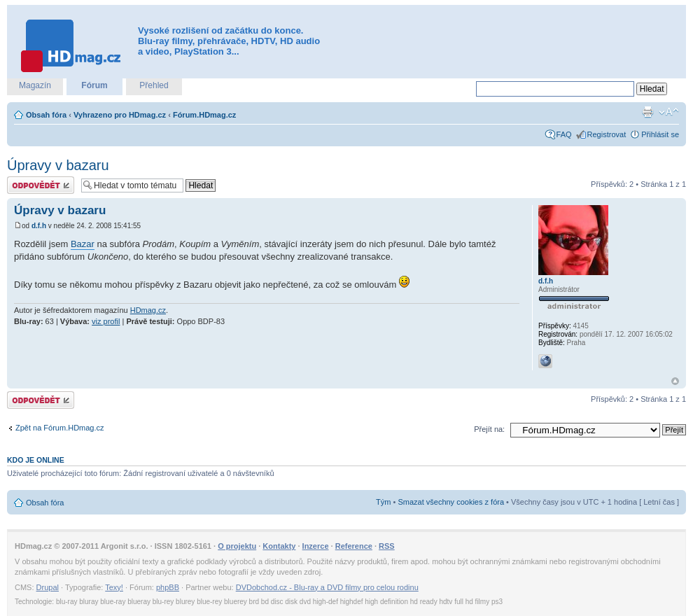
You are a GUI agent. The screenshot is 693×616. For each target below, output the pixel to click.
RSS (387, 546)
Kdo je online (36, 460)
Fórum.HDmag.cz (204, 115)
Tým (383, 502)
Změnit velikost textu (669, 112)
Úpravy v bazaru (58, 165)
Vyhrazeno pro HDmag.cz (120, 115)
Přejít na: (489, 429)
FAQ (564, 134)
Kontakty (279, 546)
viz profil (106, 321)
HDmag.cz (148, 310)
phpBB (168, 587)
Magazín (35, 85)
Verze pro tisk (647, 112)
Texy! (114, 587)
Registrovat (607, 134)
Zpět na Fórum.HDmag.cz (60, 428)
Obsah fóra (46, 115)
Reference (354, 546)
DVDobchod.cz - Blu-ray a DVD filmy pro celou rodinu (327, 587)
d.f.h (39, 226)
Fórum (94, 85)
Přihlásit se (660, 134)
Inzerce (316, 546)
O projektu (237, 546)
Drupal (48, 587)
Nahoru (675, 381)
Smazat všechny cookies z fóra (451, 502)
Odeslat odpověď (41, 185)
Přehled (154, 85)
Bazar (83, 244)
